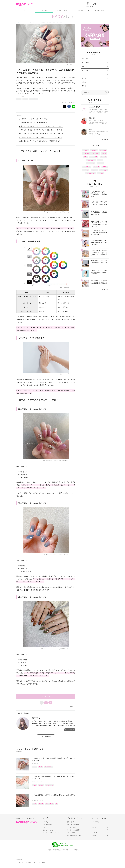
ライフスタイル (48, 767)
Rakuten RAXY (25, 4)
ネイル (23, 96)
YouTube (94, 835)
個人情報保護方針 (57, 850)
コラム (84, 82)
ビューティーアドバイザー (50, 833)
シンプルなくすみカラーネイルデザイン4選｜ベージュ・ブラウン (41, 134)
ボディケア (85, 70)
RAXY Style (44, 10)
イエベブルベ (87, 167)
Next (72, 706)
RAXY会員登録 (96, 822)
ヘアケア (84, 74)
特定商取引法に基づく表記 (74, 835)
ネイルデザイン (34, 99)
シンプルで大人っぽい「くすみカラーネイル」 (35, 119)
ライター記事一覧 (70, 730)
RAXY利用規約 (71, 833)
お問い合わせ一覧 (30, 862)
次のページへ (46, 697)
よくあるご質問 (99, 10)
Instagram (94, 827)
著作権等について (68, 850)
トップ (26, 10)
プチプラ (100, 163)
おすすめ (25, 99)
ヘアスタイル (90, 163)
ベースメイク (86, 63)
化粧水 (105, 167)
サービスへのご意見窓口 (74, 830)
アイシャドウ (94, 157)
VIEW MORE (105, 139)
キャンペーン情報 (62, 10)
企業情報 (49, 850)
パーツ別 (96, 167)
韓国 (85, 157)
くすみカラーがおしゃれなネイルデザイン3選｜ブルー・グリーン (41, 130)
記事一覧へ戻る (46, 737)
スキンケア (85, 59)
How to (19, 99)
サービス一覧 (20, 862)
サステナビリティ (42, 862)
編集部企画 (103, 150)
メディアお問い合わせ (73, 825)
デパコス (86, 170)
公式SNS (80, 10)
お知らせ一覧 (71, 822)
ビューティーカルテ (48, 830)
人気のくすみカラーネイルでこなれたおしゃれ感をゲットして (40, 141)
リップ (100, 160)
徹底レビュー (91, 160)
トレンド (103, 157)
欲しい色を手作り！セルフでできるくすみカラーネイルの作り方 (41, 137)
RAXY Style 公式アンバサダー (91, 153)
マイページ (46, 827)
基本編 (41, 767)
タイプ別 (101, 173)
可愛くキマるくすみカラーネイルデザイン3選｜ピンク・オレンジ (41, 126)
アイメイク (85, 66)
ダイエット (103, 170)
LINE (93, 830)
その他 (84, 86)
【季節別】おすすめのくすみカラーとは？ (33, 122)
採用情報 (76, 850)
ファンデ (94, 170)
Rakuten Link (95, 833)
